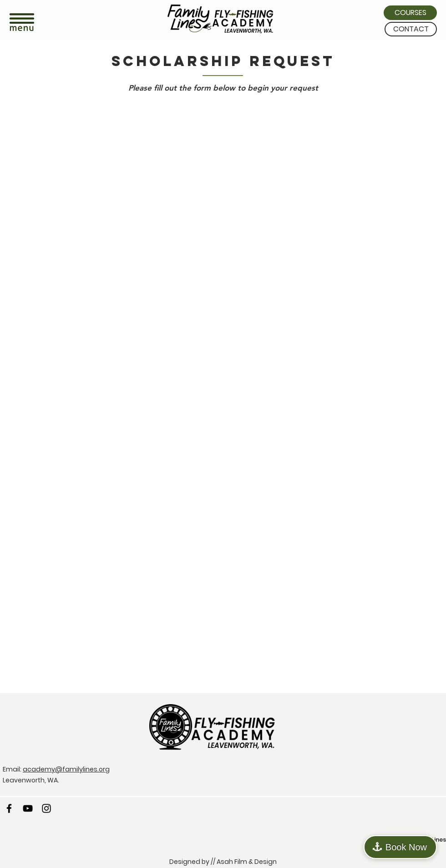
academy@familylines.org (66, 769)
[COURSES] (410, 13)
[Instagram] (46, 808)
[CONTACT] (411, 29)
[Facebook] (9, 808)
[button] (22, 23)
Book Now (406, 847)
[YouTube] (28, 808)
